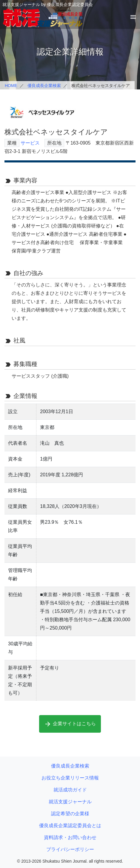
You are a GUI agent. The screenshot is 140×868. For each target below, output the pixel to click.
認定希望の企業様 (70, 814)
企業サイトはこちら (70, 724)
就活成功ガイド (70, 790)
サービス (30, 143)
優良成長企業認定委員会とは (70, 826)
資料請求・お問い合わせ (70, 837)
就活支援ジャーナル (70, 802)
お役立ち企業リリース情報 (70, 778)
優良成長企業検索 (44, 86)
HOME (11, 86)
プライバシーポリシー (70, 849)
